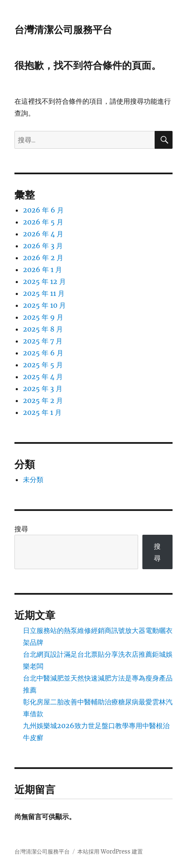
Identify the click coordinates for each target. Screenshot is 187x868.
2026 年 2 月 (43, 258)
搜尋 (21, 529)
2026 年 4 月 (43, 234)
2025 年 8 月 (43, 329)
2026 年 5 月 (43, 222)
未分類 (33, 479)
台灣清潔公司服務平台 (63, 30)
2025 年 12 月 (44, 281)
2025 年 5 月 (43, 365)
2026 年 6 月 (43, 210)
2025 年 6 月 (43, 353)
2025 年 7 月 (43, 341)
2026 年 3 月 (43, 246)
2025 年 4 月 (43, 377)
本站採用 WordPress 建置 (110, 852)
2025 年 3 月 (43, 389)
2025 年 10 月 (44, 305)
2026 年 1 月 (42, 269)
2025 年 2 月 (43, 400)
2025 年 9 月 (43, 317)
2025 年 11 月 (44, 293)
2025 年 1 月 (42, 412)
